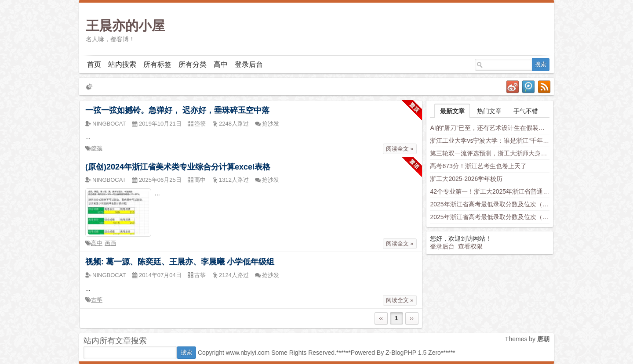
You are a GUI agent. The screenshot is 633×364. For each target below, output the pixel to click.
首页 (94, 64)
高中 (221, 64)
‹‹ (381, 318)
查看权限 (470, 246)
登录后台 (249, 64)
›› (412, 318)
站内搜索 (122, 64)
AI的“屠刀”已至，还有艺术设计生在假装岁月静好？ (490, 128)
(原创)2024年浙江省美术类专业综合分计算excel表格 (178, 167)
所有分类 (193, 64)
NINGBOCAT (109, 124)
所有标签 (157, 64)
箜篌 (97, 148)
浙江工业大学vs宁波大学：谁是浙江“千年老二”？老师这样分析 (490, 141)
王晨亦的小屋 (125, 26)
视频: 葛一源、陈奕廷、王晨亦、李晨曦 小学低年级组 (180, 262)
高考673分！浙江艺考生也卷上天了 (478, 166)
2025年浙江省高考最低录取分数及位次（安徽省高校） (490, 217)
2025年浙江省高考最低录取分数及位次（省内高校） (490, 204)
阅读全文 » (400, 149)
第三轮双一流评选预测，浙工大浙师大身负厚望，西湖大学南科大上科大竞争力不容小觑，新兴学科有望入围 (490, 153)
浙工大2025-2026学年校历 (466, 179)
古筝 (97, 300)
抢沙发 (271, 124)
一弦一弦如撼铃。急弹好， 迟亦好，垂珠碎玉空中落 (177, 110)
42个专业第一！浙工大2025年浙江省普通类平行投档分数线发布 (490, 191)
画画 (110, 243)
